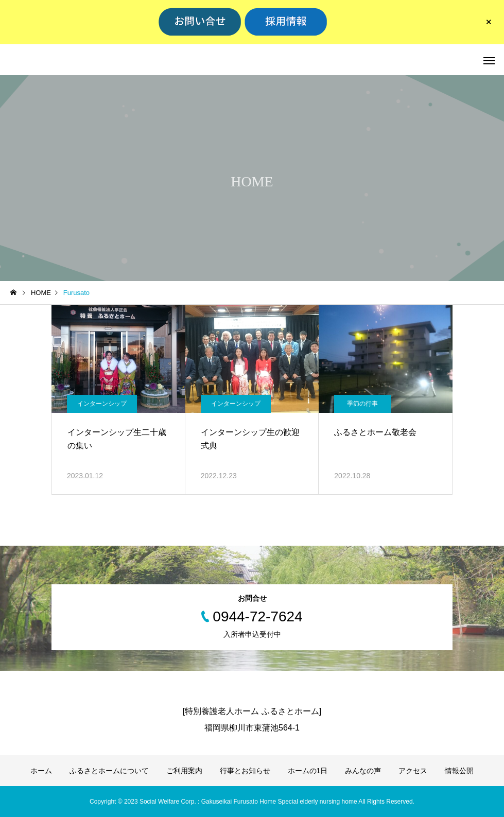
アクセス (413, 771)
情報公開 (459, 771)
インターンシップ (102, 404)
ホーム (41, 771)
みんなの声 (363, 771)
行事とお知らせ (245, 771)
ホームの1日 (308, 771)
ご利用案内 (184, 771)
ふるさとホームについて (109, 771)
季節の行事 (362, 404)
